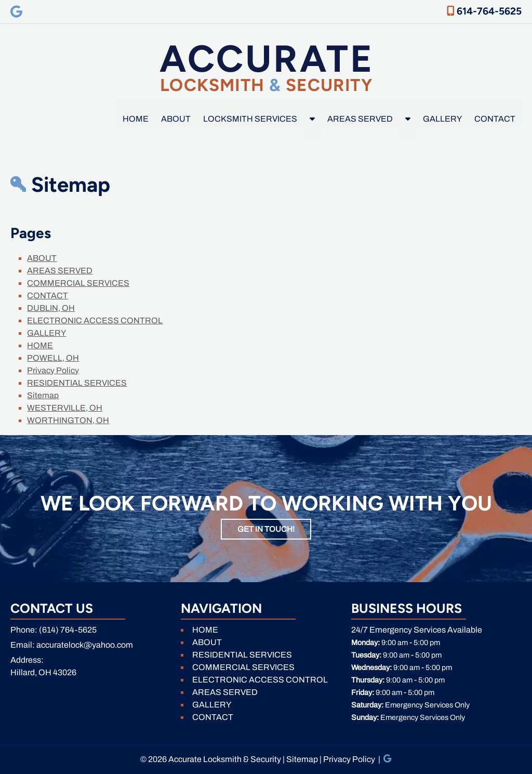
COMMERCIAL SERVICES (78, 283)
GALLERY (442, 119)
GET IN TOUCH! (266, 529)
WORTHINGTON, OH (68, 420)
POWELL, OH (53, 358)
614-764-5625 (484, 11)
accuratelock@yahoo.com (85, 645)
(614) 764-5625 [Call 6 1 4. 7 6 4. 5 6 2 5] (68, 630)
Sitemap (43, 395)
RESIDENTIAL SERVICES (77, 383)
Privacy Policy (53, 370)
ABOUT (176, 119)
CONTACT (495, 119)
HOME (136, 119)
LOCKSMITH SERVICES (250, 119)
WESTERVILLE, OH (65, 408)
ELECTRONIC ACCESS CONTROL (95, 320)
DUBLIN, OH (51, 308)
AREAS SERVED (360, 119)
